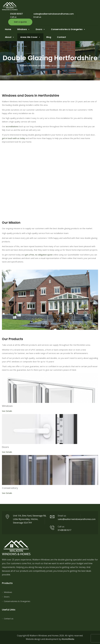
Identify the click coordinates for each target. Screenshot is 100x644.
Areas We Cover (30, 37)
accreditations (12, 126)
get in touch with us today (14, 138)
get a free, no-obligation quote (39, 255)
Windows (23, 29)
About (10, 37)
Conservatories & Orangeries (68, 29)
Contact (61, 37)
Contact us (9, 619)
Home (8, 29)
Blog (49, 37)
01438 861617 (16, 14)
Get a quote (20, 22)
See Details (7, 411)
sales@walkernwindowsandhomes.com (54, 14)
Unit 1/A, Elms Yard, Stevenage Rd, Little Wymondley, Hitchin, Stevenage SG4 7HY (30, 519)
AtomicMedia (68, 639)
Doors (40, 29)
